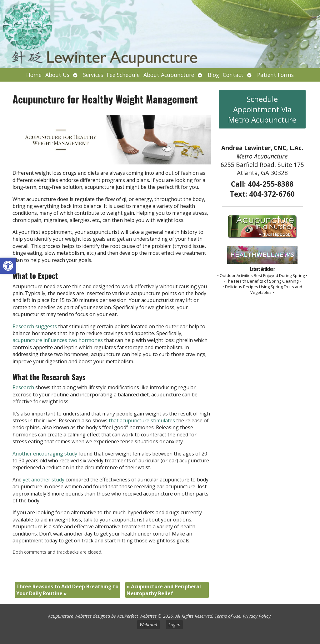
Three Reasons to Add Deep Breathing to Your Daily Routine (67, 590)
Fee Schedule (123, 75)
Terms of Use (227, 616)
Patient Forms (275, 75)
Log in (174, 624)
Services (93, 75)
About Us (57, 75)
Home (34, 75)
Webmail (148, 624)
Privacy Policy (257, 616)
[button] (8, 266)
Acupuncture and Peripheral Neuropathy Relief (164, 590)
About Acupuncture (169, 75)
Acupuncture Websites (70, 616)
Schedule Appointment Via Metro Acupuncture (262, 109)
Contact (233, 75)
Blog (213, 75)
